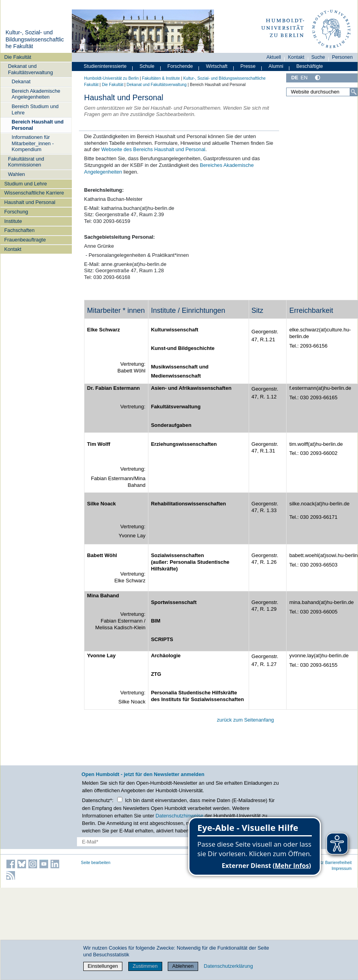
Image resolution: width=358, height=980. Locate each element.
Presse (248, 66)
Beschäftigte (310, 66)
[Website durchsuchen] (322, 92)
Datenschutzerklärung (228, 966)
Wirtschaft (217, 66)
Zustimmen (145, 966)
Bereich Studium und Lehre (35, 109)
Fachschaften (20, 230)
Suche (318, 57)
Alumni (276, 66)
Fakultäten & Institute (161, 78)
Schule (147, 66)
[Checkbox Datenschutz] (120, 800)
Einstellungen (103, 966)
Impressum (342, 869)
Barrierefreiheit (338, 863)
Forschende (180, 66)
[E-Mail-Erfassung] (140, 842)
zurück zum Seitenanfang (245, 720)
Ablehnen (183, 966)
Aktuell (274, 57)
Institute (13, 221)
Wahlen (16, 174)
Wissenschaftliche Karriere (34, 193)
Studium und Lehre (26, 184)
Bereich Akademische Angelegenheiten (36, 94)
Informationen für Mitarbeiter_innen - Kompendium (33, 143)
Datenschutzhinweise (179, 816)
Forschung (16, 212)
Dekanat (21, 81)
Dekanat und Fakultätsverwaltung (30, 69)
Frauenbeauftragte (25, 240)
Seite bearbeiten (96, 863)
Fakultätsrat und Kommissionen (26, 162)
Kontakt (13, 249)
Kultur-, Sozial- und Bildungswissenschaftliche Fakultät (35, 39)
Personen (342, 57)
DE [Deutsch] (295, 78)
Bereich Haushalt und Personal (38, 125)
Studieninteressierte (105, 66)
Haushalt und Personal (30, 202)
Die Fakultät (18, 57)
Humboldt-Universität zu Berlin (111, 78)
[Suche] (354, 92)
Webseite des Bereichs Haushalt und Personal (154, 149)
